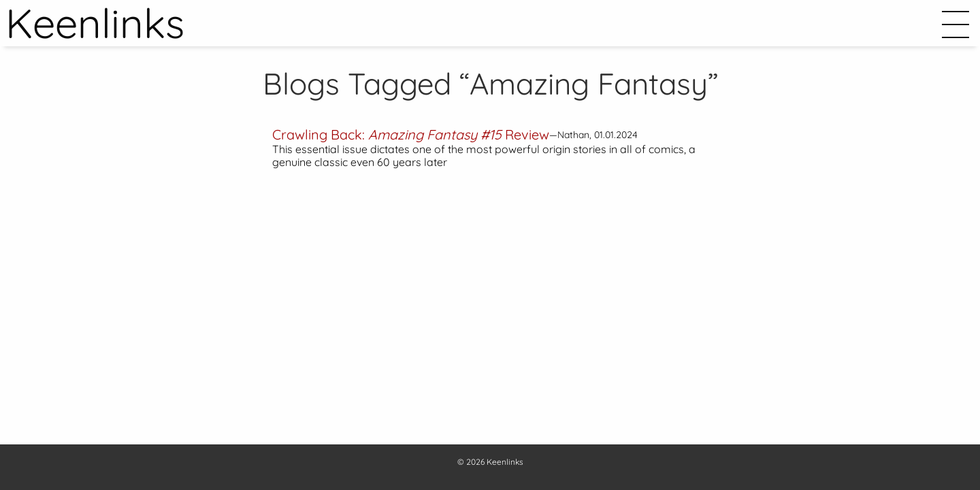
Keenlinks (505, 462)
